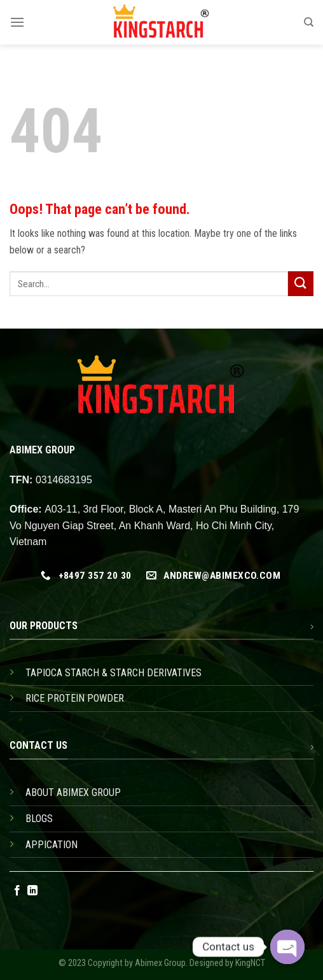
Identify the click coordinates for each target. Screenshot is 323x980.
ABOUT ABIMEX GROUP (73, 792)
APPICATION (52, 845)
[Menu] (17, 22)
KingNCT (250, 963)
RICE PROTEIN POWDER (75, 698)
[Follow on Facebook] (17, 891)
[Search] (309, 22)
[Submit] (301, 284)
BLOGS (39, 819)
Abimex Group (160, 963)
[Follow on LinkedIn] (32, 891)
